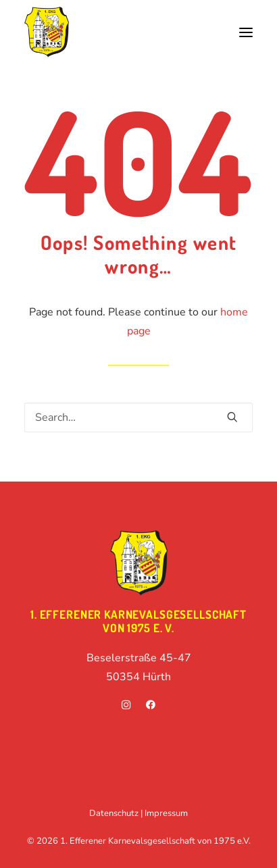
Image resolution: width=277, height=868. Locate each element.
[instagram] (126, 707)
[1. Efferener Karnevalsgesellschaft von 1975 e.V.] (47, 32)
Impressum (166, 813)
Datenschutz (114, 813)
